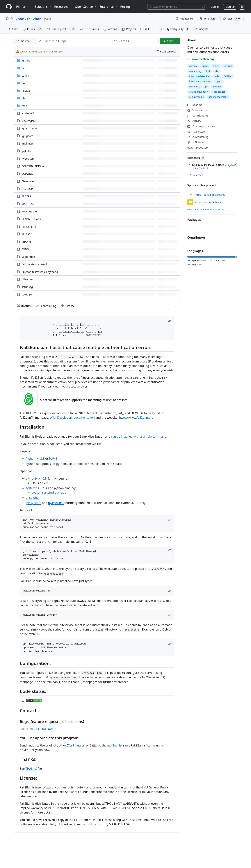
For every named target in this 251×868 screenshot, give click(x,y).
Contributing (198, 116)
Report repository (198, 148)
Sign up (230, 7)
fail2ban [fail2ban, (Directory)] (27, 91)
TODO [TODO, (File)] (25, 249)
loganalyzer (219, 92)
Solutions (43, 7)
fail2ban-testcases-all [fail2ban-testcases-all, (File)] (34, 264)
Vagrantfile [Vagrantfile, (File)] (28, 257)
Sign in (215, 7)
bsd (208, 71)
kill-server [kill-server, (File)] (28, 279)
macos (205, 66)
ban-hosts (195, 87)
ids (216, 71)
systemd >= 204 (37, 488)
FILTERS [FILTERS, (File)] (26, 196)
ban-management (218, 97)
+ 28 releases (195, 175)
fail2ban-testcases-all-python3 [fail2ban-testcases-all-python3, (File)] (40, 272)
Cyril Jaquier (76, 745)
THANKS (31, 769)
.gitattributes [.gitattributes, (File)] (30, 128)
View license (197, 110)
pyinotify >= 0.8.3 (38, 478)
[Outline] (175, 306)
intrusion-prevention (200, 81)
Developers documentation (76, 418)
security (228, 66)
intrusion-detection (200, 76)
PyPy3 (53, 459)
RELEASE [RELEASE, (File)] (27, 234)
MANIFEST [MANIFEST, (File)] (28, 204)
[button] (170, 320)
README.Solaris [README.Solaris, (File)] (31, 219)
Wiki (53, 418)
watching (198, 137)
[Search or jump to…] (177, 7)
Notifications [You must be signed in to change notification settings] (184, 19)
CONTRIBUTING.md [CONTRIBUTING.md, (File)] (34, 166)
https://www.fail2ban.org (136, 418)
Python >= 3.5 (35, 459)
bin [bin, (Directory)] (24, 68)
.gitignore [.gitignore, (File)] (28, 136)
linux (216, 66)
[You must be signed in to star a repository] (232, 19)
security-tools (197, 97)
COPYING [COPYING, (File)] (27, 174)
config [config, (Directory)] (25, 76)
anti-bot (217, 87)
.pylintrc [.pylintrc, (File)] (26, 151)
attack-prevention (199, 92)
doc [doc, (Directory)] (24, 83)
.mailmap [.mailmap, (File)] (27, 144)
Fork (208, 19)
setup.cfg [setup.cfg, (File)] (27, 287)
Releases (197, 158)
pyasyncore (34, 503)
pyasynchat (56, 503)
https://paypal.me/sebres (210, 195)
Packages (194, 220)
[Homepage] (9, 7)
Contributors (197, 237)
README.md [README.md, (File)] (29, 227)
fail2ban (17, 19)
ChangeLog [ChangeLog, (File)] (29, 181)
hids (217, 76)
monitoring (195, 71)
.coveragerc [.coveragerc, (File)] (29, 121)
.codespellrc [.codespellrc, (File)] (29, 113)
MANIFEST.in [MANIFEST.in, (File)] (29, 211)
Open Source (86, 7)
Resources (63, 7)
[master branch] (25, 41)
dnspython (33, 498)
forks (196, 142)
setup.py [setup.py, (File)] (27, 294)
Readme (195, 105)
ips (206, 87)
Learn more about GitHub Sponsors (206, 210)
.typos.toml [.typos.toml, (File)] (29, 159)
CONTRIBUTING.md (39, 729)
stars (197, 132)
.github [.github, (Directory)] (26, 60)
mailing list (115, 745)
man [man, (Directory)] (24, 106)
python (193, 66)
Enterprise (108, 7)
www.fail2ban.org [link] (203, 59)
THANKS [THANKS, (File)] (27, 242)
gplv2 (219, 81)
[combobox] (137, 41)
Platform (24, 7)
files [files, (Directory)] (24, 98)
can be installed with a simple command (139, 436)
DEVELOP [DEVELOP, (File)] (27, 189)
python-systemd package (49, 492)
